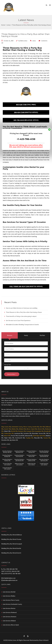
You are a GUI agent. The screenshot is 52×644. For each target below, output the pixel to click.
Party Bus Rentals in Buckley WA (7, 456)
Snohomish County (17, 427)
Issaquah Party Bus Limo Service (7, 468)
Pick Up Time (7, 365)
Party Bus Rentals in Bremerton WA (19, 452)
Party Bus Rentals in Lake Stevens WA (19, 460)
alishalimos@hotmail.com (10, 580)
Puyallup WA (29, 438)
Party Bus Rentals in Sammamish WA (44, 456)
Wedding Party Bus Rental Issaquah (12, 544)
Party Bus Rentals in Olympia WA (32, 452)
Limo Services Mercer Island (11, 625)
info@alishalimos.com (9, 578)
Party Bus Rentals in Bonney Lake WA (7, 452)
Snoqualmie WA (39, 431)
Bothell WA (14, 431)
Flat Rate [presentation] (42, 335)
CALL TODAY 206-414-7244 (19, 286)
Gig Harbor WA (14, 440)
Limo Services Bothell (9, 592)
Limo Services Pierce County (11, 600)
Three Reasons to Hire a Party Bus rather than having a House (25, 35)
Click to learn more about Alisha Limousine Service (16, 416)
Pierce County (27, 427)
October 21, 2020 (9, 41)
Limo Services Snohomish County (12, 604)
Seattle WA (36, 427)
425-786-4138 (19, 120)
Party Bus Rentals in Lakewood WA (32, 460)
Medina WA (15, 429)
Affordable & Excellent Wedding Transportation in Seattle (22, 325)
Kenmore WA (22, 431)
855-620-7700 (21, 105)
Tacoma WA (47, 438)
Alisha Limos (24, 41)
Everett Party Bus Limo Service (44, 464)
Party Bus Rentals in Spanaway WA (44, 460)
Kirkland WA (22, 429)
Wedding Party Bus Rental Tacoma (11, 539)
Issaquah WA (30, 431)
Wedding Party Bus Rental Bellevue (12, 535)
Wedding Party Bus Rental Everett (11, 553)
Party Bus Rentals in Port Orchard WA (44, 452)
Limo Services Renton (9, 608)
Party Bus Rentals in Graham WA (7, 460)
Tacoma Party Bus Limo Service (7, 464)
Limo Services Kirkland (9, 621)
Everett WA (7, 429)
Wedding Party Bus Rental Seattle (11, 548)
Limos (34, 41)
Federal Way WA (9, 433)
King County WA (6, 427)
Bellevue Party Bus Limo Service (19, 464)
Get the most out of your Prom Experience (18, 320)
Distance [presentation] (10, 335)
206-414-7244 (19, 112)
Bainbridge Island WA (39, 436)
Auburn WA (7, 436)
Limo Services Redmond (10, 612)
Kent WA (42, 427)
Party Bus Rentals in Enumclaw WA (19, 456)
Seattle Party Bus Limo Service (32, 464)
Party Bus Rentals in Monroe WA (32, 456)
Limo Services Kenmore (10, 617)
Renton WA (41, 429)
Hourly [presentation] (26, 335)
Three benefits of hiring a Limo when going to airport (21, 316)
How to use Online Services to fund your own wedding (22, 308)
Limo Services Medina (9, 596)
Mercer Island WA (32, 429)
